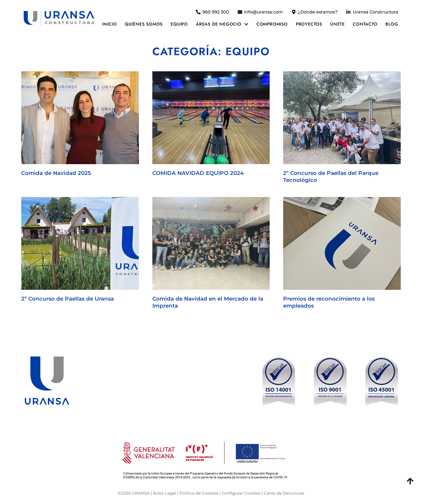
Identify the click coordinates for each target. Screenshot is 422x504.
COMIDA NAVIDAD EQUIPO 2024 (198, 173)
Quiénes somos (144, 24)
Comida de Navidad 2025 (56, 173)
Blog (392, 24)
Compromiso (272, 24)
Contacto (365, 24)
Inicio (110, 24)
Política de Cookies (199, 493)
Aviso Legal (164, 493)
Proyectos (309, 24)
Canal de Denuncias (284, 493)
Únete (337, 24)
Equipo (179, 24)
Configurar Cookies (241, 493)
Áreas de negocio (222, 24)
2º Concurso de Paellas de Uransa (68, 299)
